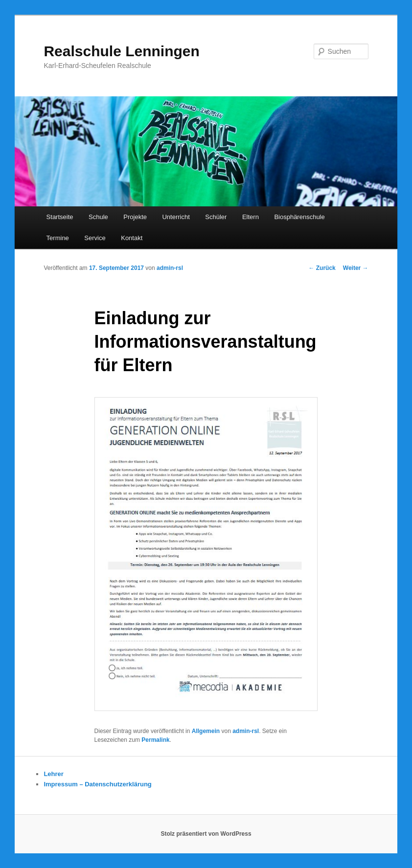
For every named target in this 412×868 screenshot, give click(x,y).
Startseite (60, 217)
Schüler (216, 217)
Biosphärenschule (299, 217)
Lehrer (53, 774)
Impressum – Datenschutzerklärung (97, 784)
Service (95, 238)
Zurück (322, 268)
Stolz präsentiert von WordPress (206, 834)
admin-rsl (170, 268)
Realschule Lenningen (121, 51)
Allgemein (206, 731)
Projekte (135, 217)
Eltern (251, 217)
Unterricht (176, 217)
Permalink (155, 740)
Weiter (356, 268)
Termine (58, 238)
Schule (98, 217)
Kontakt (132, 238)
